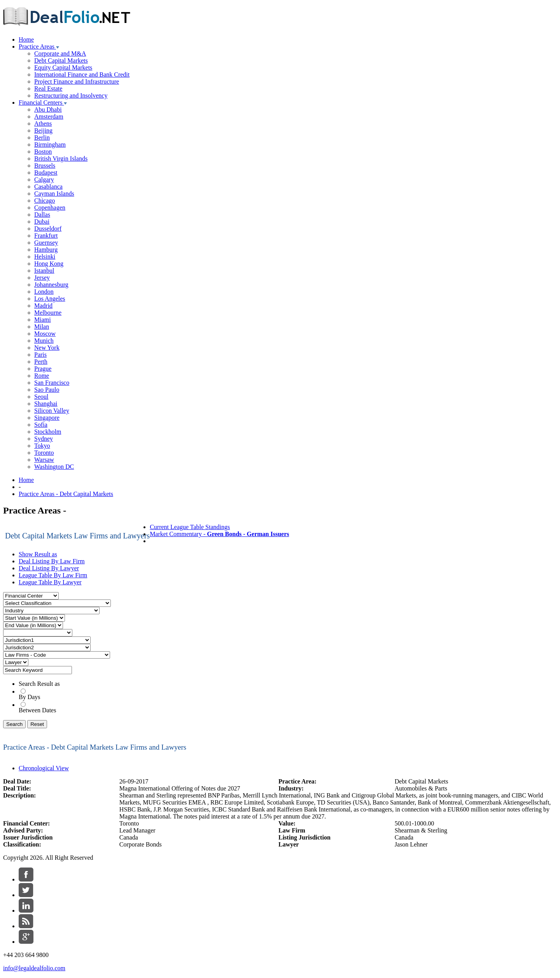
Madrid (43, 306)
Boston (43, 152)
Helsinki (45, 257)
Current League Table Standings (190, 527)
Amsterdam (49, 117)
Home (26, 39)
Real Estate (48, 89)
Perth (41, 362)
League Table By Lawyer (50, 582)
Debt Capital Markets (61, 60)
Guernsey (46, 243)
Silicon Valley (52, 411)
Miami (43, 320)
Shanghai (46, 404)
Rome (42, 376)
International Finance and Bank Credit (82, 74)
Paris (40, 355)
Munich (44, 341)
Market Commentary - (219, 534)
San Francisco (52, 383)
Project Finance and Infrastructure (77, 81)
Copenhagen (50, 208)
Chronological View (44, 768)
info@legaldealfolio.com (34, 968)
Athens (43, 124)
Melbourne (48, 313)
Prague (43, 369)
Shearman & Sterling (421, 830)
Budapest (46, 173)
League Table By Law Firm (53, 575)
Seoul (41, 397)
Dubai (42, 222)
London (44, 292)
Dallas (42, 215)
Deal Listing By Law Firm (52, 561)
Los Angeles (50, 299)
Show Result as (38, 554)
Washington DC (54, 467)
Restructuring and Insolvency (71, 96)
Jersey (42, 278)
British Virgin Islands (61, 159)
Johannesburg (51, 285)
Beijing (43, 131)
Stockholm (48, 432)
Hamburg (46, 250)
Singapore (47, 418)
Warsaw (44, 460)
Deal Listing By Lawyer (49, 568)
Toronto (44, 453)
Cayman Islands (54, 194)
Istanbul (44, 271)
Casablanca (48, 187)
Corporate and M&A (60, 53)
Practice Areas (39, 46)
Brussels (45, 166)
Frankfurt (46, 236)
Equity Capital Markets (63, 67)
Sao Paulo (47, 390)
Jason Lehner (411, 844)
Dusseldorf (48, 229)
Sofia (41, 425)
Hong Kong (49, 264)
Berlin (42, 138)
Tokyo (42, 446)
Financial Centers (43, 103)
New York (47, 348)
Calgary (44, 180)
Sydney (44, 439)
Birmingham (50, 145)
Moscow (45, 334)
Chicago (45, 201)
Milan (42, 327)
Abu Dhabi (48, 110)
